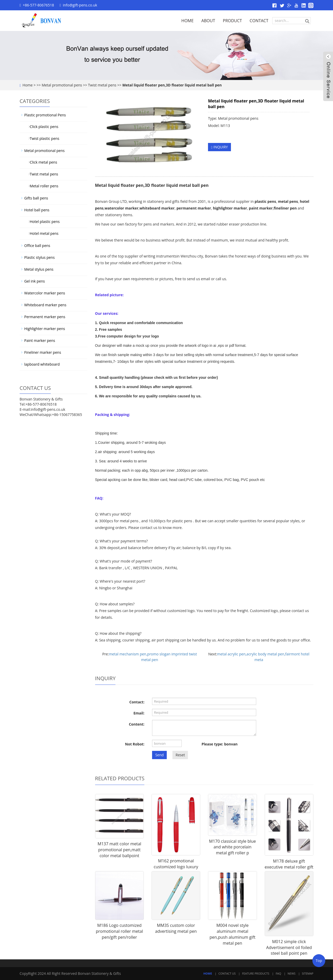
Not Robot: (135, 744)
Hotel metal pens (42, 233)
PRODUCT (232, 21)
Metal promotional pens (62, 85)
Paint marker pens (40, 340)
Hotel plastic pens (43, 222)
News (292, 973)
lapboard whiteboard (42, 364)
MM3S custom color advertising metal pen (176, 928)
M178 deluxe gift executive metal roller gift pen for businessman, (289, 867)
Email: (139, 713)
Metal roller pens (42, 186)
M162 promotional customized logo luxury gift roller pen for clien (176, 867)
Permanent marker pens (45, 317)
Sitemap (308, 973)
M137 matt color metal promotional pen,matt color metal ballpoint (119, 850)
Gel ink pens (35, 281)
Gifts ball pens (36, 198)
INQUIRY (219, 147)
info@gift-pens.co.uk (80, 5)
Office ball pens (37, 246)
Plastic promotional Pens (45, 115)
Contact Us (227, 973)
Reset (180, 755)
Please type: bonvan (220, 744)
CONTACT (259, 21)
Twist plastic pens (43, 138)
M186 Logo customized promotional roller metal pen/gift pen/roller (119, 931)
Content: (137, 724)
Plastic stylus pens (39, 257)
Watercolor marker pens (45, 293)
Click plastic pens (42, 127)
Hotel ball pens (37, 210)
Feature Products (256, 973)
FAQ (278, 973)
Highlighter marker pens (45, 329)
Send (159, 755)
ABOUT (208, 21)
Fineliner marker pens (43, 352)
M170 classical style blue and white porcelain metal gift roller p (232, 847)
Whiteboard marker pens (45, 305)
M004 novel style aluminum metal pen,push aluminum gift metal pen (232, 934)
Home (28, 85)
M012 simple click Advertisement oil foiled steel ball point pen (289, 947)
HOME (188, 21)
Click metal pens (42, 162)
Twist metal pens (102, 85)
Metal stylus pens (39, 269)
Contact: (137, 702)
